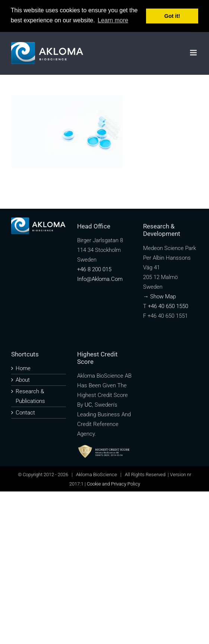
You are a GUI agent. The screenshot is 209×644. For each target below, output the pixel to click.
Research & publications (30, 396)
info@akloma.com (100, 279)
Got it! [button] (172, 16)
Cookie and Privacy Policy (113, 483)
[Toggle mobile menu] (194, 53)
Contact (25, 412)
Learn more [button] (113, 20)
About (23, 379)
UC (88, 404)
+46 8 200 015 (94, 269)
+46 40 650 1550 (168, 306)
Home (23, 368)
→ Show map (159, 296)
